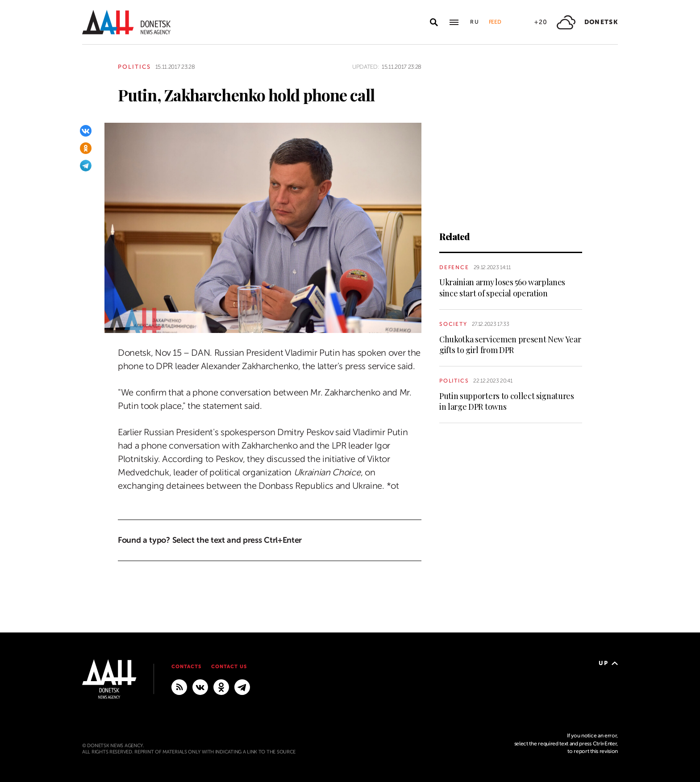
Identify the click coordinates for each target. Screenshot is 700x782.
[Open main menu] (454, 22)
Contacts (186, 667)
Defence (454, 267)
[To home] (126, 22)
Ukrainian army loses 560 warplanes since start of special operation (502, 287)
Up (608, 663)
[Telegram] (86, 166)
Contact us (229, 667)
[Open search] (434, 22)
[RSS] (179, 686)
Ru (475, 22)
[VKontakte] (86, 131)
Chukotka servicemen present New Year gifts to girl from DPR (510, 345)
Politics (134, 67)
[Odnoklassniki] (86, 148)
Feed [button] (495, 22)
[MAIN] (242, 686)
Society (453, 324)
